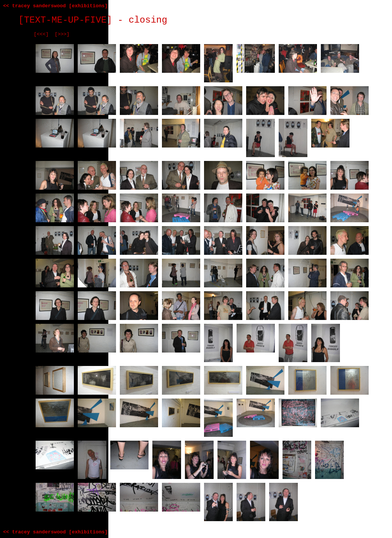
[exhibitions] (88, 6)
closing (148, 20)
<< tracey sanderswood (34, 6)
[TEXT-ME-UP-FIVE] (65, 20)
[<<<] (41, 34)
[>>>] (62, 34)
